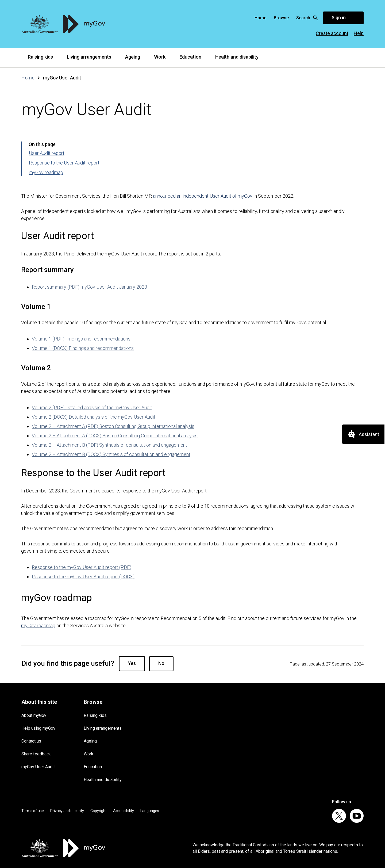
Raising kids (40, 57)
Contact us (31, 741)
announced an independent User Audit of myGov (203, 196)
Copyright (99, 811)
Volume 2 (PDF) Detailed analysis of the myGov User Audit (92, 408)
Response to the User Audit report (64, 163)
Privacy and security (67, 811)
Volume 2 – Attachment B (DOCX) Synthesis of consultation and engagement (111, 454)
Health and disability (237, 57)
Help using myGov (38, 728)
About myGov (34, 715)
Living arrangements (89, 57)
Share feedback (36, 754)
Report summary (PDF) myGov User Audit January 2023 (89, 287)
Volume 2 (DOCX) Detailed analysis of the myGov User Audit (94, 417)
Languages (150, 811)
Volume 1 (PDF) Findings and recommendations (81, 339)
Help (359, 33)
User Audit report (47, 153)
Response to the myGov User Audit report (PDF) (82, 567)
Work (160, 57)
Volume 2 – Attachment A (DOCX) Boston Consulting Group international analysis (115, 436)
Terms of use (33, 811)
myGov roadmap (46, 172)
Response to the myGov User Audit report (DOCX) (83, 577)
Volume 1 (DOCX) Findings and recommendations (83, 348)
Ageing (133, 57)
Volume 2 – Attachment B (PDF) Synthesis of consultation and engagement (109, 445)
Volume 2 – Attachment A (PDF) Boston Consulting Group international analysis (113, 426)
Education (190, 57)
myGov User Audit (38, 767)
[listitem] (339, 816)
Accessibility (124, 811)
